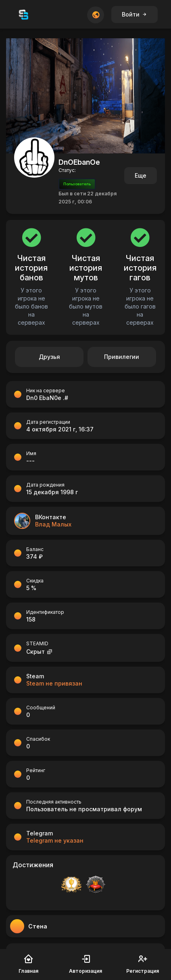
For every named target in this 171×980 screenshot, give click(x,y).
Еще (141, 175)
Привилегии (122, 357)
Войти (135, 14)
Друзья (49, 357)
